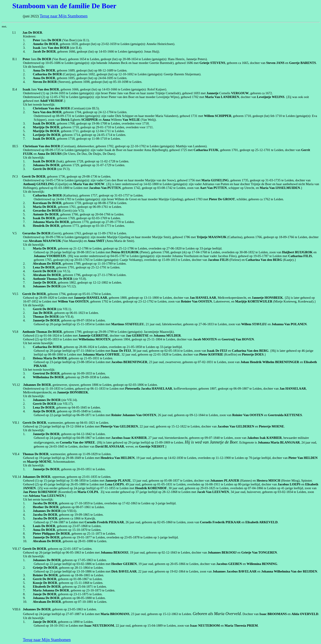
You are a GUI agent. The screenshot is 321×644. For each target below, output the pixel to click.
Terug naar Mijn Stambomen (64, 16)
